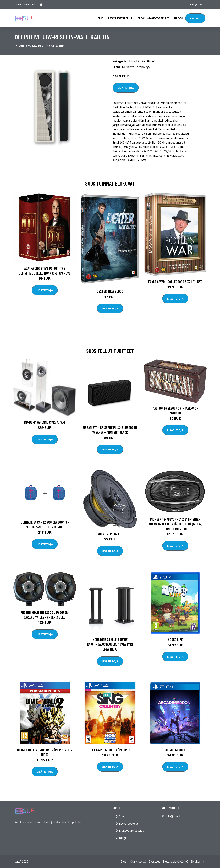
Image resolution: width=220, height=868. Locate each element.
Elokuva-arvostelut (153, 18)
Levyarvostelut (120, 18)
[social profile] (41, 5)
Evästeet (154, 861)
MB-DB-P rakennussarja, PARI (45, 422)
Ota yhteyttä (138, 861)
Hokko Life (175, 639)
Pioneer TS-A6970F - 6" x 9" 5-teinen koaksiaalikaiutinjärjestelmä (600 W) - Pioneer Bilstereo (175, 524)
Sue (101, 18)
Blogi (178, 18)
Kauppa (195, 18)
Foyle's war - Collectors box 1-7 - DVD (175, 281)
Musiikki (135, 61)
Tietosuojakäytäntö (175, 861)
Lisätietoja (126, 88)
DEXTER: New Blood (110, 291)
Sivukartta (197, 861)
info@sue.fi (196, 5)
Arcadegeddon (175, 750)
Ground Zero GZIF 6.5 (110, 534)
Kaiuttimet (148, 61)
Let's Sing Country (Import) (110, 750)
